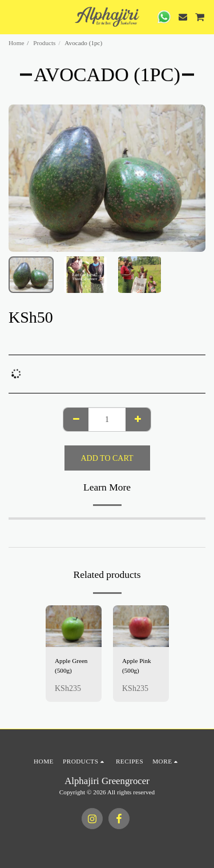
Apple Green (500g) (71, 666)
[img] (74, 626)
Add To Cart (107, 458)
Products (44, 43)
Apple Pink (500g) (137, 666)
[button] (13, 17)
